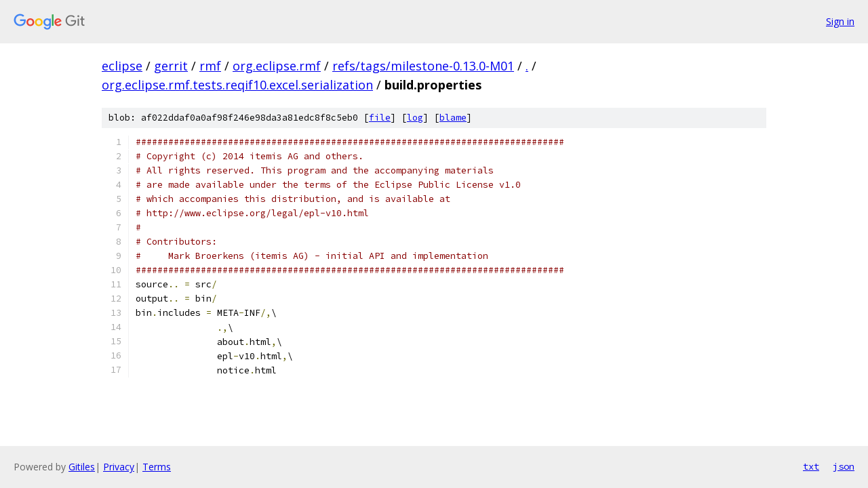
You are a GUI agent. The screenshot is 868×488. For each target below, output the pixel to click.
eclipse (122, 66)
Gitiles (82, 467)
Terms (157, 467)
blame (453, 118)
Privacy (119, 467)
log (415, 118)
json (844, 466)
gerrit (171, 66)
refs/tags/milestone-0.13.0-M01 (423, 66)
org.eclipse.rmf (277, 66)
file (380, 118)
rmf (210, 66)
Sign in (840, 21)
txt (811, 466)
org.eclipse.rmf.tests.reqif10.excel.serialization (237, 85)
